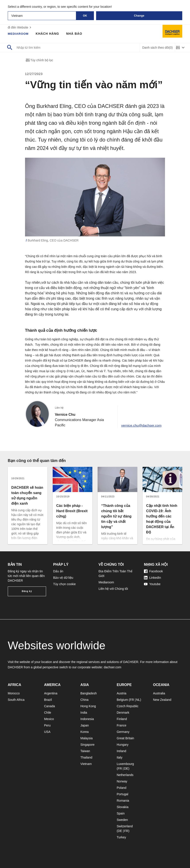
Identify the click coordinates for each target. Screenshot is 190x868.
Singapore (87, 745)
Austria (122, 693)
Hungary (123, 745)
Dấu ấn (58, 571)
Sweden (122, 820)
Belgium (122, 700)
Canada (49, 706)
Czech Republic (128, 706)
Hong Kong (88, 706)
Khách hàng (48, 34)
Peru (47, 725)
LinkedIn (152, 578)
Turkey (121, 837)
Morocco (14, 693)
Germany (123, 732)
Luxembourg (125, 764)
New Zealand (162, 700)
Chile (48, 713)
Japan (85, 725)
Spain (121, 813)
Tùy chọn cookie (64, 584)
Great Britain (125, 738)
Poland (122, 788)
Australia (159, 693)
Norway (122, 781)
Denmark (123, 713)
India (84, 713)
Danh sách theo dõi (157, 48)
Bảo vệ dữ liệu (63, 578)
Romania (123, 801)
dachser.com (112, 667)
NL (138, 700)
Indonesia (87, 719)
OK (85, 16)
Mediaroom (19, 34)
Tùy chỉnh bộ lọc (39, 60)
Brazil (48, 700)
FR (132, 700)
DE (126, 768)
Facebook (153, 571)
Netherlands (125, 775)
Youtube (152, 584)
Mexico (49, 719)
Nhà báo (75, 34)
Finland (122, 719)
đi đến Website (20, 27)
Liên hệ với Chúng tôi (113, 589)
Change (139, 16)
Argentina (51, 693)
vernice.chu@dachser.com (141, 425)
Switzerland (125, 826)
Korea (84, 732)
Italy (120, 757)
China (84, 700)
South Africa (16, 700)
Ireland (121, 751)
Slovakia (123, 807)
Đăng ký (27, 591)
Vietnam (86, 764)
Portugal (122, 794)
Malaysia (86, 738)
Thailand (86, 757)
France (122, 725)
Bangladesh (89, 693)
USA (47, 732)
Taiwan (85, 751)
